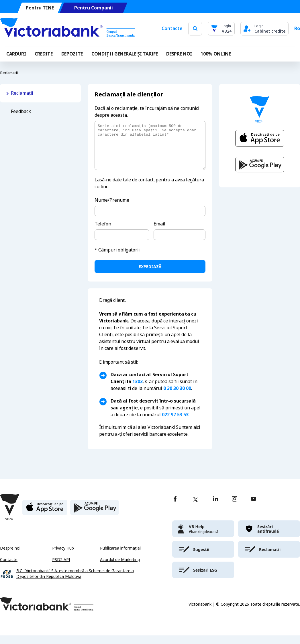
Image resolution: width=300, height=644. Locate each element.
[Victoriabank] (67, 29)
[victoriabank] (203, 537)
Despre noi (10, 557)
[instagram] (234, 508)
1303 (138, 390)
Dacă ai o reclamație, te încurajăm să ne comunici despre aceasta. (147, 112)
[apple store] (45, 518)
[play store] (95, 518)
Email (159, 232)
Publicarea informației (120, 557)
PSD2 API (61, 568)
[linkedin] (216, 508)
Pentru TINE (40, 8)
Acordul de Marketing (120, 568)
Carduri (16, 54)
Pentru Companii (94, 8)
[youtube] (253, 508)
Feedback (21, 111)
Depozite (72, 54)
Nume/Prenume (112, 209)
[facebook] (175, 508)
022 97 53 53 (175, 423)
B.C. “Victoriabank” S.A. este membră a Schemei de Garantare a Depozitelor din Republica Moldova (75, 582)
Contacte (172, 28)
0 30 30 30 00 (177, 397)
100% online (216, 54)
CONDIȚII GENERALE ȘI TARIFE (124, 54)
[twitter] (195, 508)
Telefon (103, 232)
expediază (150, 275)
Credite (44, 54)
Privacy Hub (63, 557)
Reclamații (22, 93)
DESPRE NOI (179, 54)
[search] (195, 28)
